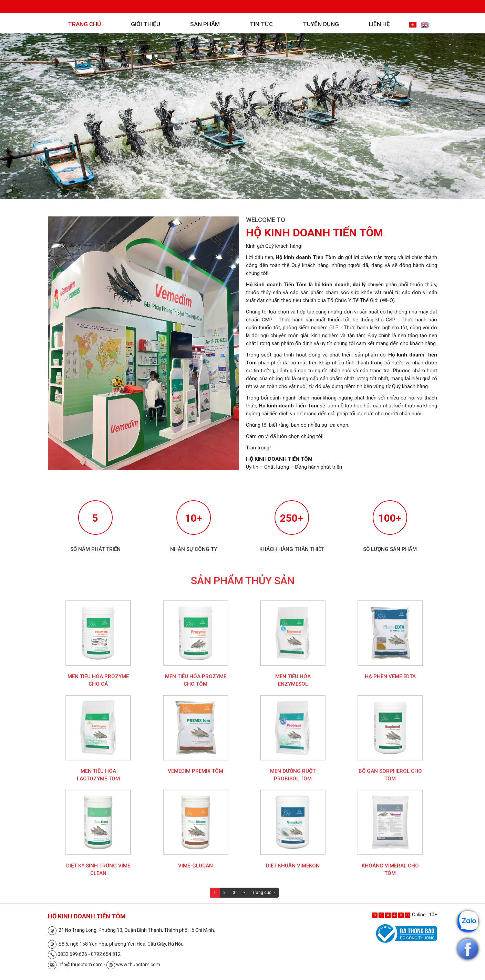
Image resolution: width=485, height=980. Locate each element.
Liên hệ (379, 24)
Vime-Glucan (195, 871)
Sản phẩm (205, 24)
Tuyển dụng (321, 24)
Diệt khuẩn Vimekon (293, 871)
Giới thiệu (146, 24)
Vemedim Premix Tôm (195, 777)
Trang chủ (84, 24)
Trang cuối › (264, 898)
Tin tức (261, 24)
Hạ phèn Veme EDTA (390, 682)
